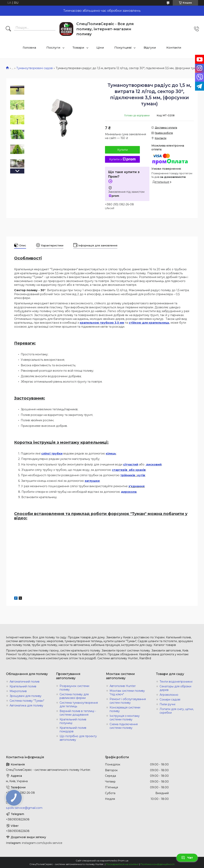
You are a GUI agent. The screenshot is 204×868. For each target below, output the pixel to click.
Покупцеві (123, 48)
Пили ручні (167, 704)
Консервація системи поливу (125, 709)
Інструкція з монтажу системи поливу (125, 718)
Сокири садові (170, 699)
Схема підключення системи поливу (124, 726)
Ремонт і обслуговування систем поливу (128, 701)
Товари (78, 48)
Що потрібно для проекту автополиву (78, 738)
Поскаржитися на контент (122, 864)
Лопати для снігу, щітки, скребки (177, 711)
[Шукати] (8, 29)
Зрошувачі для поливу (25, 696)
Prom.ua (123, 861)
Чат (187, 858)
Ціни (100, 48)
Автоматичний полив (25, 682)
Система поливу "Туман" (27, 701)
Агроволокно (169, 695)
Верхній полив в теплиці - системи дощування (78, 713)
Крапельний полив (23, 686)
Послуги (53, 48)
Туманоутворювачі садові (35, 68)
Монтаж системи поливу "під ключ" (127, 693)
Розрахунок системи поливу (74, 688)
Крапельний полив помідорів (73, 730)
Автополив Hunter (123, 686)
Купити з (122, 159)
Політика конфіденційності (157, 864)
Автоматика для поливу (26, 705)
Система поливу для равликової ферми (74, 696)
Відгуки (150, 48)
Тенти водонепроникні (176, 682)
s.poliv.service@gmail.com (24, 808)
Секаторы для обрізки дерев (175, 688)
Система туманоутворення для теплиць (79, 704)
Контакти (174, 48)
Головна (29, 48)
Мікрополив (18, 691)
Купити (123, 150)
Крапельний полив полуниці (73, 721)
